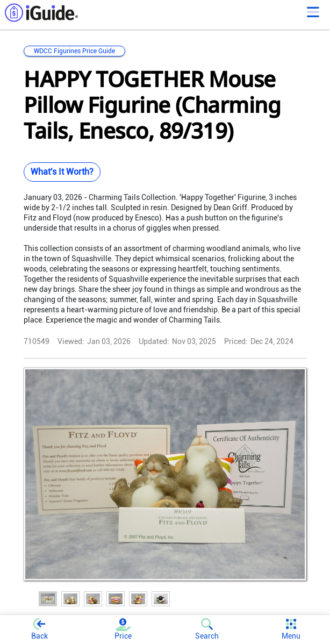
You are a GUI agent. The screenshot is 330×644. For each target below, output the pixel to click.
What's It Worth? (62, 172)
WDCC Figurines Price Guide (74, 51)
